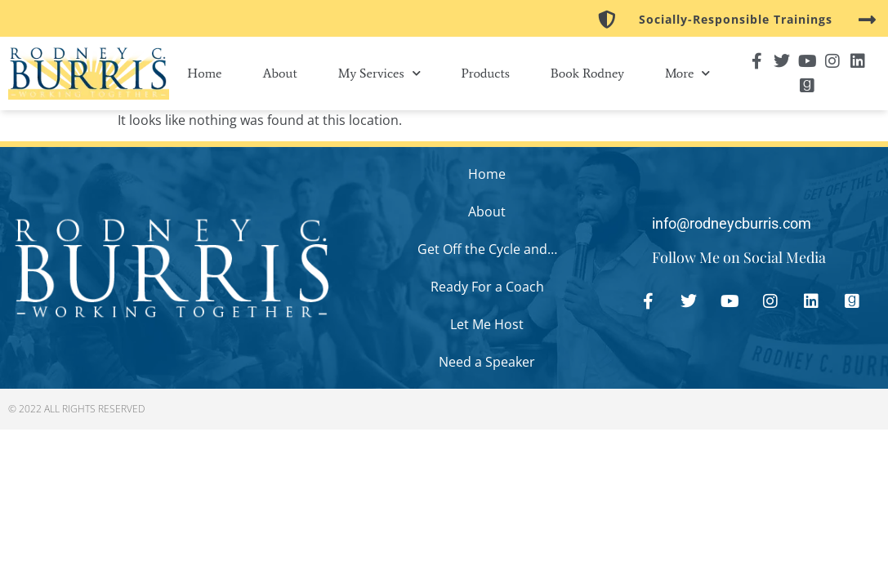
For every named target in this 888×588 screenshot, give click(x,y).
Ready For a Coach (487, 287)
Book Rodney (587, 73)
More (687, 73)
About (279, 73)
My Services (379, 73)
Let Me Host (487, 324)
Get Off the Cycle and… (487, 249)
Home (204, 73)
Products (486, 73)
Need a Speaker (487, 362)
